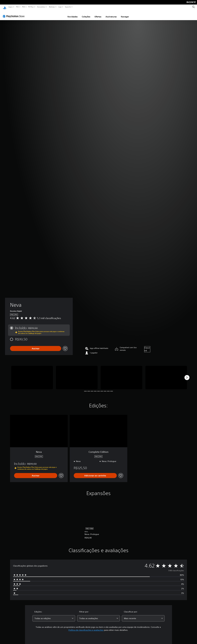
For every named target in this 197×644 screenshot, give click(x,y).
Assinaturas (111, 14)
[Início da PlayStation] (5, 7)
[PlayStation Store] (14, 14)
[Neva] (32, 375)
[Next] (187, 375)
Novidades (73, 14)
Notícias (52, 7)
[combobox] (54, 616)
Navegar (125, 14)
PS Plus (31, 7)
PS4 (23, 7)
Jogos (10, 7)
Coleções (86, 14)
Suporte (68, 7)
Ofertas (98, 14)
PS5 (17, 7)
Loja (60, 7)
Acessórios (41, 7)
